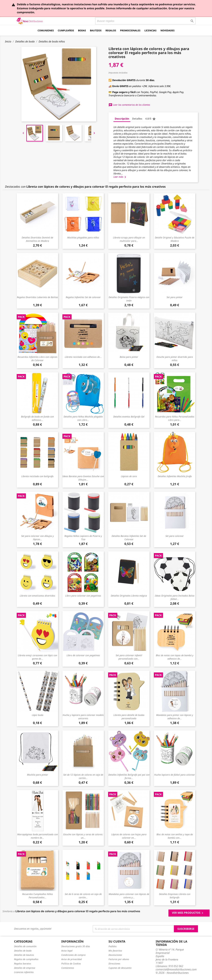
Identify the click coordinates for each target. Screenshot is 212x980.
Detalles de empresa (25, 968)
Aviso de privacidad (71, 959)
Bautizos (96, 30)
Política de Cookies (71, 964)
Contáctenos (68, 968)
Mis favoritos (115, 951)
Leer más (120, 177)
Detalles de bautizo (24, 955)
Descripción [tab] (122, 119)
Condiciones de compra (73, 955)
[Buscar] (145, 21)
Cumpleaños (66, 30)
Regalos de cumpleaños (26, 959)
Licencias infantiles (24, 972)
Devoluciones (115, 955)
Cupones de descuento (120, 968)
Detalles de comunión (25, 946)
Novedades (168, 30)
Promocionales (130, 30)
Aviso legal (67, 951)
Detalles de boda (23, 951)
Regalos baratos (23, 964)
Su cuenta (117, 941)
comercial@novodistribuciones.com (176, 969)
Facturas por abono (119, 959)
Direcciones (114, 964)
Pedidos (113, 946)
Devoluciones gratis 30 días (76, 946)
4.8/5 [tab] (151, 119)
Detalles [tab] (137, 119)
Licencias (150, 30)
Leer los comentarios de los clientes (129, 105)
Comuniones (46, 30)
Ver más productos (188, 913)
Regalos (111, 30)
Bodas (82, 30)
